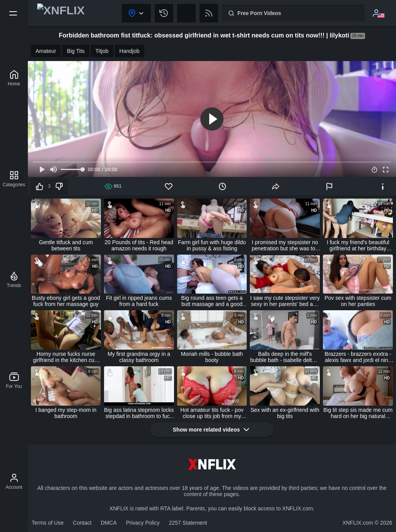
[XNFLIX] (14, 78)
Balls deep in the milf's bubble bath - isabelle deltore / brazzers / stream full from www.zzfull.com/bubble (285, 357)
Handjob (130, 51)
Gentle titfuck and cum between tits (66, 245)
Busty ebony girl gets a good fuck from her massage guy (66, 301)
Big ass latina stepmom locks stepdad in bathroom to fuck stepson (139, 413)
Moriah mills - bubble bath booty (212, 357)
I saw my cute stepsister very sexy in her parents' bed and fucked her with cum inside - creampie (285, 301)
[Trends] (14, 280)
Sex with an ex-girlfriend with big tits (285, 413)
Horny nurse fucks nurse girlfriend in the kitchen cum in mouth (66, 357)
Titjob (102, 51)
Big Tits (76, 51)
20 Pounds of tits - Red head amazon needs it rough (139, 245)
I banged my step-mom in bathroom (66, 413)
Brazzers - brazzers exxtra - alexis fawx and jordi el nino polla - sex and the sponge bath (358, 357)
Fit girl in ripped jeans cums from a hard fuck (139, 301)
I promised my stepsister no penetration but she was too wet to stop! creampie (285, 245)
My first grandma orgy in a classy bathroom (139, 357)
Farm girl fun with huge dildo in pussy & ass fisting (212, 245)
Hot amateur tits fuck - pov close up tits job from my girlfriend (212, 413)
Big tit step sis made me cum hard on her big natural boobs (358, 413)
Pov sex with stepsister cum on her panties (358, 301)
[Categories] (14, 179)
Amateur (46, 51)
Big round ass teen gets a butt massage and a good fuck (212, 301)
